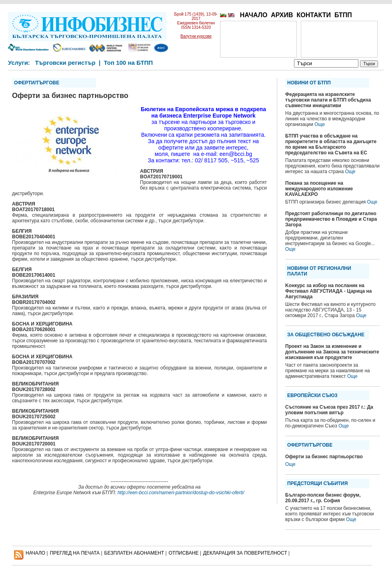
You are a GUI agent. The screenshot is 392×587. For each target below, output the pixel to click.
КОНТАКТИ (314, 15)
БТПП (343, 15)
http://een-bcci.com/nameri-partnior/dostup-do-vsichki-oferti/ (181, 493)
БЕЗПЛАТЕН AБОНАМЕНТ (134, 553)
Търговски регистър (65, 63)
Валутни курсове (196, 36)
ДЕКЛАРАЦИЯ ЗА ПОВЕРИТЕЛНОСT (245, 553)
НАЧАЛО (254, 15)
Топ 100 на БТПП (129, 63)
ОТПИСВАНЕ (184, 553)
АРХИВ (282, 15)
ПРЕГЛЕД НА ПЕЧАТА (75, 553)
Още (320, 124)
